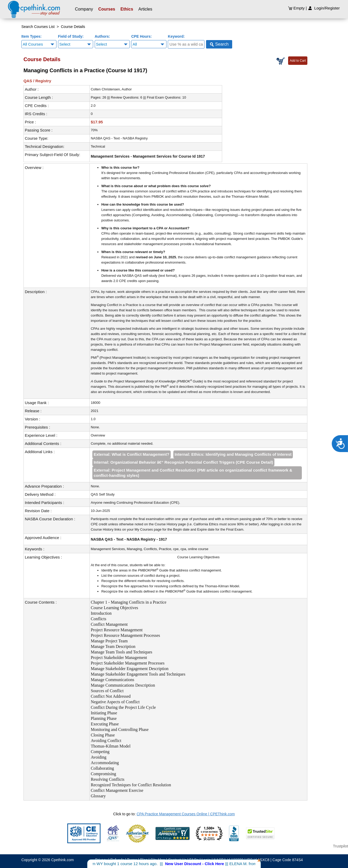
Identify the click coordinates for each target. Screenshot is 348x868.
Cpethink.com (63, 860)
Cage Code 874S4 (288, 860)
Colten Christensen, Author (111, 89)
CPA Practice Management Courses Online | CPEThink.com (186, 814)
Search (219, 44)
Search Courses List (38, 27)
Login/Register (324, 8)
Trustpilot (340, 846)
